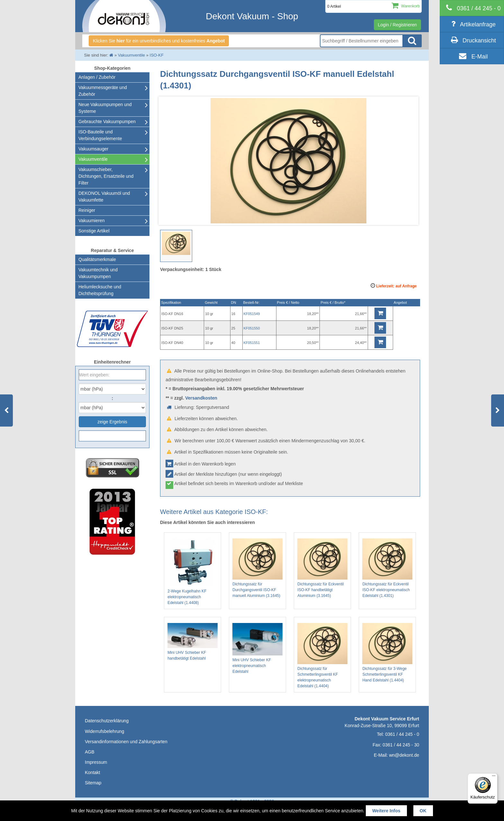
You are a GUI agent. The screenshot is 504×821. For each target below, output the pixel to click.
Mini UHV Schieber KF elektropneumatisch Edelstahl (257, 648)
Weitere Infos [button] (386, 811)
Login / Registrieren (397, 25)
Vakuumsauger (93, 149)
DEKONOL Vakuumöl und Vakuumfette (104, 197)
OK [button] (423, 811)
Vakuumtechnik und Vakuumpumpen (98, 273)
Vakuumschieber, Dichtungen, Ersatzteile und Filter (106, 176)
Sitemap (93, 783)
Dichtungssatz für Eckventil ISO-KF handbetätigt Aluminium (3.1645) (322, 568)
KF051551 (252, 343)
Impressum (96, 762)
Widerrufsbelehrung (104, 731)
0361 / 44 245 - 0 (402, 734)
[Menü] (494, 777)
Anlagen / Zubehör (97, 77)
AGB (90, 752)
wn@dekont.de (404, 755)
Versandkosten (201, 398)
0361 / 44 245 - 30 (401, 745)
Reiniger (87, 210)
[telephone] (472, 8)
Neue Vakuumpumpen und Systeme (105, 108)
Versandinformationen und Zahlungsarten (126, 742)
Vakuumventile (93, 159)
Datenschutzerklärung (107, 721)
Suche (412, 41)
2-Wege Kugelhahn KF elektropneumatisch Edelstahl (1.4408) (193, 572)
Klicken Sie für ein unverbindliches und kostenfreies (159, 41)
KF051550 (252, 328)
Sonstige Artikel (94, 231)
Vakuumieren (91, 221)
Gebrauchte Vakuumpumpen (107, 122)
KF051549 (252, 314)
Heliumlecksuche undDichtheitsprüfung (100, 290)
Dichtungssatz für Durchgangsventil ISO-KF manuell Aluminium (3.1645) (257, 568)
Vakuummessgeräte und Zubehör (103, 91)
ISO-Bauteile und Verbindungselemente (100, 135)
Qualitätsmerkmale (97, 259)
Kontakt (92, 772)
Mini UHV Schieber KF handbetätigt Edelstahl (193, 642)
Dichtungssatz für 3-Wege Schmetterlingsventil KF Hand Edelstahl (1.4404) (387, 653)
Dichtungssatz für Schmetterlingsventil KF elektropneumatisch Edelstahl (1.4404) (322, 656)
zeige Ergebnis (112, 422)
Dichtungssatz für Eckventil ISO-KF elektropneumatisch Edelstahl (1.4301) (387, 568)
